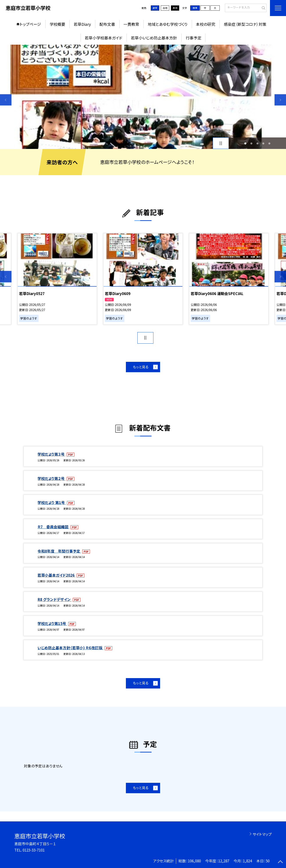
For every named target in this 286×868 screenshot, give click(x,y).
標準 (195, 8)
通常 (155, 8)
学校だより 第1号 (52, 502)
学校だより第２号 (51, 478)
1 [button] (245, 143)
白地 (165, 8)
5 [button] (269, 143)
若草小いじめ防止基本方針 (154, 38)
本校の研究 (206, 24)
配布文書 (107, 24)
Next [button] (280, 100)
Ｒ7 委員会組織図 (53, 527)
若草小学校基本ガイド (103, 38)
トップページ (30, 24)
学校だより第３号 (51, 454)
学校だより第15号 (52, 623)
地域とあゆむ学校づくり (168, 24)
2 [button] (251, 143)
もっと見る (141, 367)
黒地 (175, 8)
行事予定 (193, 38)
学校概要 (57, 24)
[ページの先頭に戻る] (280, 862)
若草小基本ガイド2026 (56, 575)
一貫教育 (131, 24)
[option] (143, 97)
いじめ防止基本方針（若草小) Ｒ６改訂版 (70, 648)
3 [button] (257, 143)
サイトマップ (262, 834)
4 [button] (263, 143)
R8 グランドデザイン (54, 599)
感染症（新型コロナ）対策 (245, 24)
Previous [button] (6, 100)
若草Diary (82, 24)
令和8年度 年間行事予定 (59, 551)
